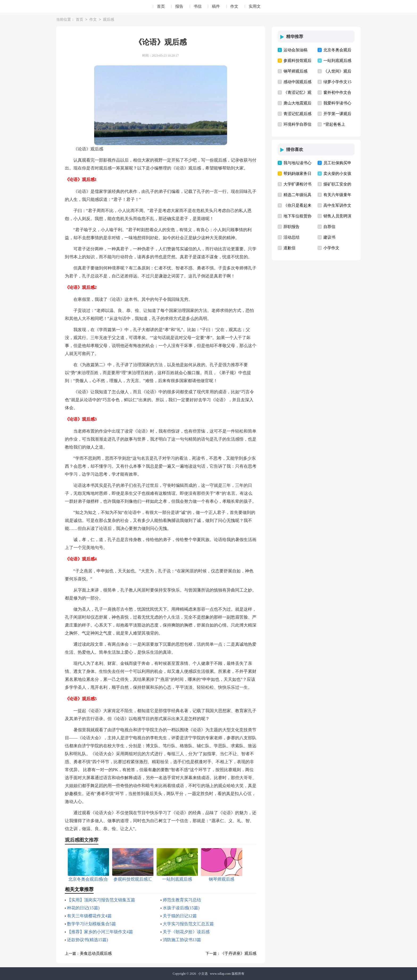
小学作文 (331, 248)
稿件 (216, 6)
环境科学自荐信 (297, 124)
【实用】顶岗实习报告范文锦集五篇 (101, 900)
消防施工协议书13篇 (182, 940)
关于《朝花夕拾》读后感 (186, 932)
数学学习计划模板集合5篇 (91, 924)
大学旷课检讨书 (297, 184)
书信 (198, 6)
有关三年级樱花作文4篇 (89, 916)
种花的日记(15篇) (83, 908)
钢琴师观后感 (295, 71)
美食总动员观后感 (96, 953)
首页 (161, 6)
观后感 (109, 20)
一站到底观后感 (337, 61)
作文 (234, 6)
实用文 (255, 6)
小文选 (203, 974)
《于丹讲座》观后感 (238, 953)
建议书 (329, 237)
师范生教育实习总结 (182, 900)
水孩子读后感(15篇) (181, 908)
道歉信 (289, 248)
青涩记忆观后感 (297, 114)
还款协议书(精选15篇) (88, 940)
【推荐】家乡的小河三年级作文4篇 (100, 932)
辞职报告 (291, 227)
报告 (179, 6)
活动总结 (291, 237)
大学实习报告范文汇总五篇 (188, 924)
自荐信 (329, 227)
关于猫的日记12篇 (180, 916)
